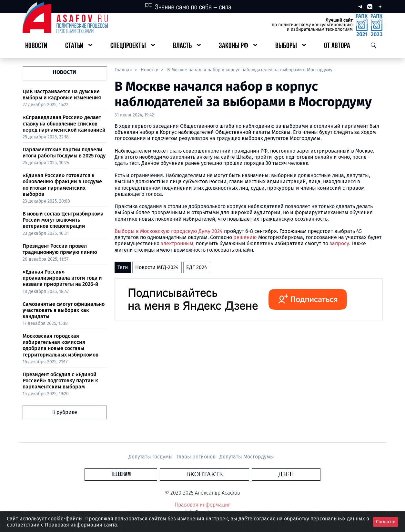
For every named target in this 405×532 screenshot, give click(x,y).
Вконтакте (205, 474)
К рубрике (65, 412)
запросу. (340, 243)
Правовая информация (203, 505)
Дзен (242, 474)
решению (246, 237)
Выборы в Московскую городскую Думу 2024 (169, 231)
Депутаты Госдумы (151, 457)
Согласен (386, 522)
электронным (177, 243)
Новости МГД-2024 (157, 267)
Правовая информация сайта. (82, 525)
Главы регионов (197, 457)
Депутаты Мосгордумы (247, 457)
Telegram (165, 474)
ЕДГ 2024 (197, 267)
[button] (79, 46)
